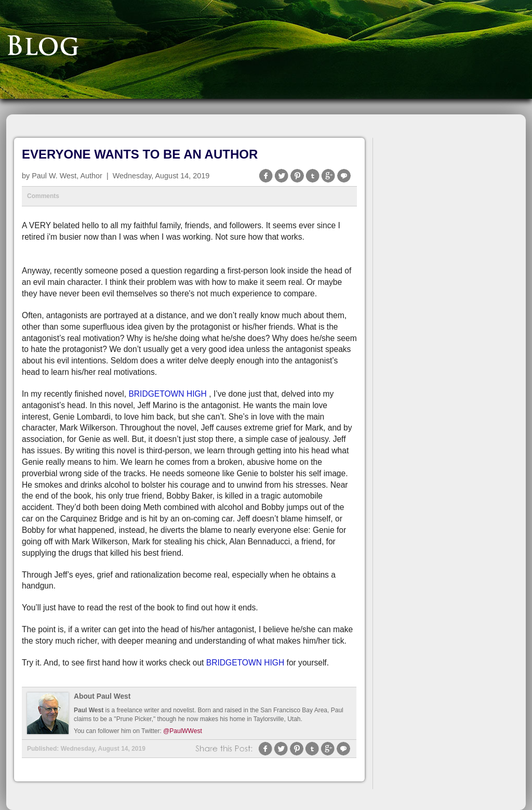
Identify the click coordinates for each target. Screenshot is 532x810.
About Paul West (102, 696)
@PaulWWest (183, 731)
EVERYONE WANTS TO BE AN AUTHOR (140, 154)
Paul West (89, 710)
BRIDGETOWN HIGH (167, 394)
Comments (43, 196)
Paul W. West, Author (67, 176)
